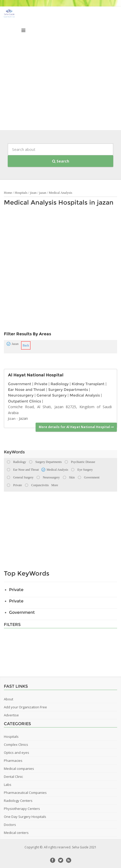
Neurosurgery (21, 395)
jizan (33, 193)
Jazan (23, 418)
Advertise (11, 715)
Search (61, 161)
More (55, 485)
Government (20, 384)
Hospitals (21, 193)
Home (8, 193)
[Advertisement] (60, 70)
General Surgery (52, 395)
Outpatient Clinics (25, 401)
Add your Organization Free (25, 707)
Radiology (60, 384)
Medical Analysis (60, 193)
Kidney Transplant (88, 384)
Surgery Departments (68, 390)
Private (41, 384)
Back (26, 345)
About (9, 699)
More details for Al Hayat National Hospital (76, 427)
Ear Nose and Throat (27, 390)
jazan (43, 193)
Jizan (12, 419)
